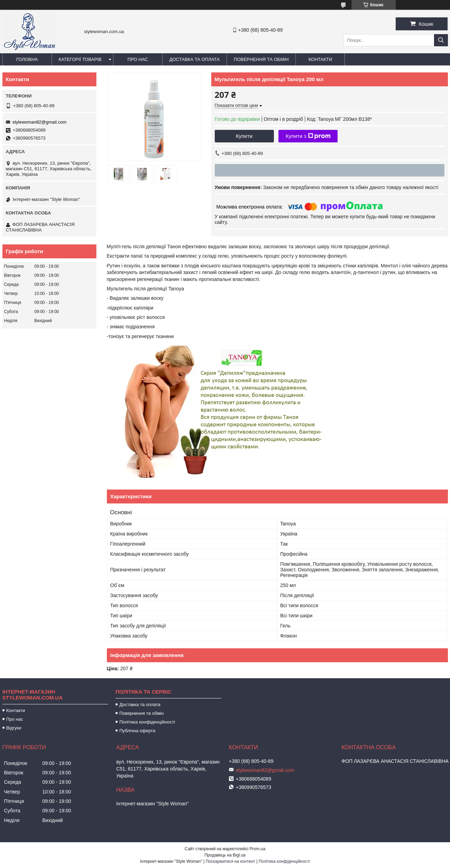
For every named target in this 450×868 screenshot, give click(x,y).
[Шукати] (441, 40)
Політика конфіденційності (147, 722)
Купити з (308, 136)
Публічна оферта (137, 731)
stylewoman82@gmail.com (40, 122)
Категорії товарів (80, 59)
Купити (244, 136)
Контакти (320, 59)
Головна (27, 59)
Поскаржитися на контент (230, 861)
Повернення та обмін (261, 59)
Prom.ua (257, 849)
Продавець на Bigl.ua (225, 855)
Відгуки (14, 728)
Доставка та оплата (195, 59)
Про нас (138, 59)
